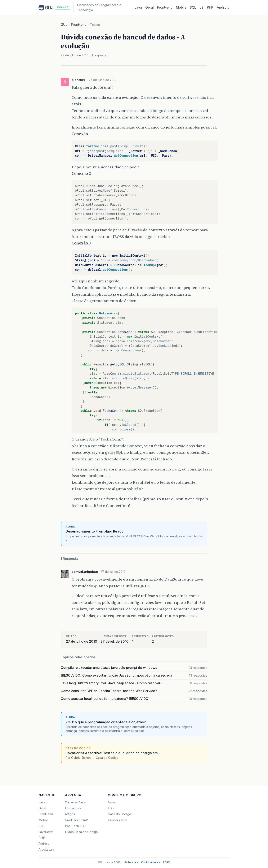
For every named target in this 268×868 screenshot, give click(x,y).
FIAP (111, 808)
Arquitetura (46, 850)
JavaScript (46, 832)
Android (223, 7)
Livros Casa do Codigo (81, 832)
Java (138, 7)
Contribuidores (151, 862)
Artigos (70, 814)
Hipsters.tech (117, 820)
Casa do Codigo (119, 814)
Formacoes (73, 808)
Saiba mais (131, 862)
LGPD (167, 862)
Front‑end (165, 7)
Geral (149, 7)
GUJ (64, 25)
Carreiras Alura (75, 802)
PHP (210, 7)
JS (202, 7)
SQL (193, 7)
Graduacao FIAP (76, 820)
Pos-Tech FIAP (76, 826)
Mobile (181, 7)
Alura (111, 802)
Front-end (79, 25)
